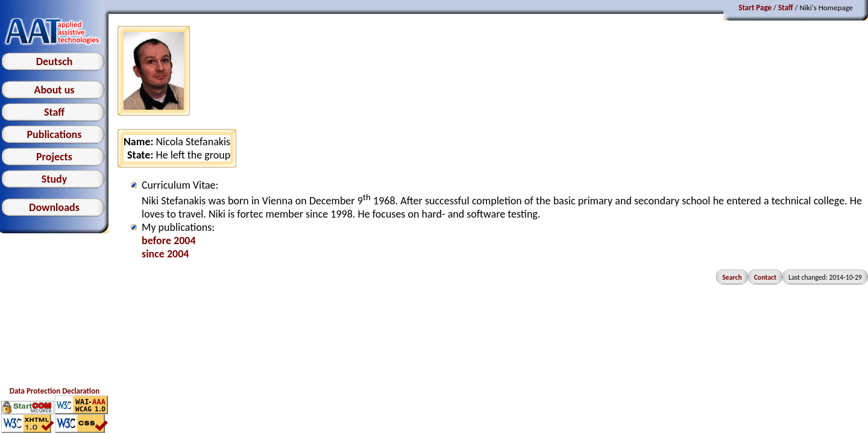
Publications (55, 134)
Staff (54, 112)
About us (54, 90)
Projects (54, 157)
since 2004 (165, 254)
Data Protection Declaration (55, 391)
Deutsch (55, 61)
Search (732, 277)
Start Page (755, 8)
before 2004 (169, 241)
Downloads (54, 207)
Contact (765, 277)
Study (55, 179)
